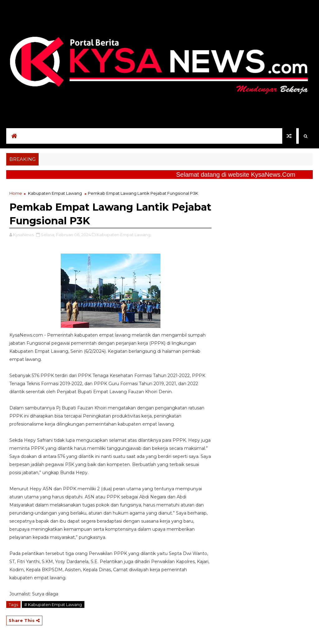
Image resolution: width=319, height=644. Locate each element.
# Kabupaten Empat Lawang (53, 604)
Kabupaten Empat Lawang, (124, 235)
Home (16, 193)
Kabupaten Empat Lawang (55, 193)
